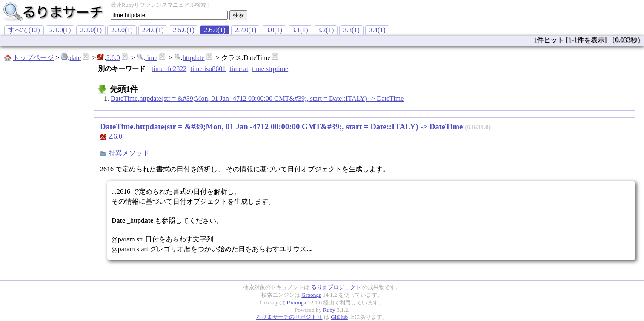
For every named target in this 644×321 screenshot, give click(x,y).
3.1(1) (300, 30)
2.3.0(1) (122, 30)
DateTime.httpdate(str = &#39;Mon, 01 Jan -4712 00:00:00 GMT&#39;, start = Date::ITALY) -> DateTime (257, 98)
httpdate (194, 58)
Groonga (311, 295)
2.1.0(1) (60, 30)
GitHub (339, 317)
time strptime (270, 69)
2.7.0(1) (246, 30)
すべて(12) (24, 30)
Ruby (329, 310)
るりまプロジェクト (336, 287)
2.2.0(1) (91, 30)
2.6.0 (113, 58)
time (151, 58)
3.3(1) (351, 30)
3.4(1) (377, 30)
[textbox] (169, 15)
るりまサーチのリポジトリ (289, 317)
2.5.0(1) (184, 30)
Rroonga (297, 303)
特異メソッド (129, 153)
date (75, 58)
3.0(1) (274, 30)
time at (239, 69)
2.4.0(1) (153, 30)
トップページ (33, 58)
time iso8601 (208, 69)
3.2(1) (326, 30)
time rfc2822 (169, 69)
